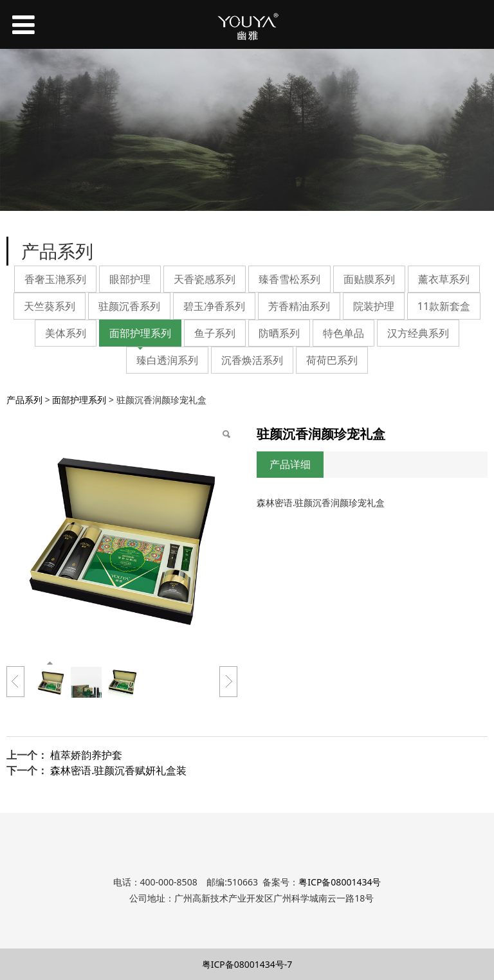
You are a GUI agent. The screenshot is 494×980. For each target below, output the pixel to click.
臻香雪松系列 (289, 279)
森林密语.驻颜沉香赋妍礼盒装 (118, 770)
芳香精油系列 (299, 306)
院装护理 (374, 306)
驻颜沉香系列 (129, 306)
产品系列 (24, 400)
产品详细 (290, 464)
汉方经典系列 (418, 333)
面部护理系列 (140, 333)
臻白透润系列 (167, 360)
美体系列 (66, 333)
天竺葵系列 (50, 306)
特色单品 (343, 333)
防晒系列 (279, 333)
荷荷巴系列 (332, 360)
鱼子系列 (215, 333)
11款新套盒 (444, 306)
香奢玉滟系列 (55, 279)
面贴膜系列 (369, 279)
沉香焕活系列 (252, 360)
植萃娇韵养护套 (86, 755)
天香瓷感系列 (205, 279)
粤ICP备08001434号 (340, 882)
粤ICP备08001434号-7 (247, 964)
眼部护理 (130, 279)
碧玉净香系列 (214, 306)
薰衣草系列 (444, 279)
